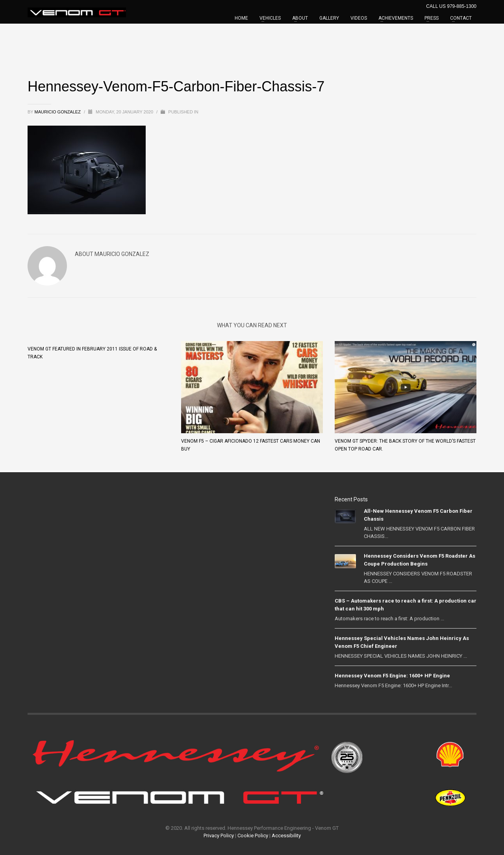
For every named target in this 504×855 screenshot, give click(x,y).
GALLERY (329, 18)
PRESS (432, 18)
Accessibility (286, 836)
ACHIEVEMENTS (396, 18)
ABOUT (300, 18)
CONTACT (461, 18)
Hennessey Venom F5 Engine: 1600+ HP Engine (392, 676)
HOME (241, 18)
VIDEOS (359, 18)
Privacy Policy (219, 836)
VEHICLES (270, 18)
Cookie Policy (253, 836)
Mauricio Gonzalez (58, 112)
